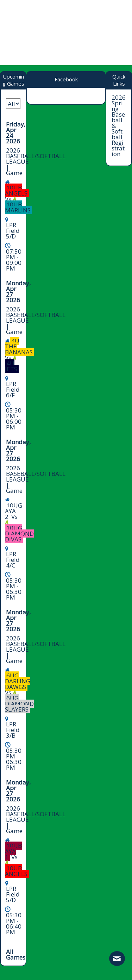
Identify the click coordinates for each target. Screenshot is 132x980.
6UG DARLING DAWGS (18, 681)
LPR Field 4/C (13, 560)
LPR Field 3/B (13, 730)
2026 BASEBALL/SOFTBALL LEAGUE (36, 156)
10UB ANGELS (16, 190)
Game (14, 173)
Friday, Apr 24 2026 (16, 133)
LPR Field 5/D (13, 231)
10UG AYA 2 (14, 511)
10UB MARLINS (18, 207)
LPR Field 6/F (13, 389)
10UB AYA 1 (13, 851)
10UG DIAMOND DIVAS (19, 534)
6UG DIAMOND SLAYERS (19, 704)
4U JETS (11, 366)
